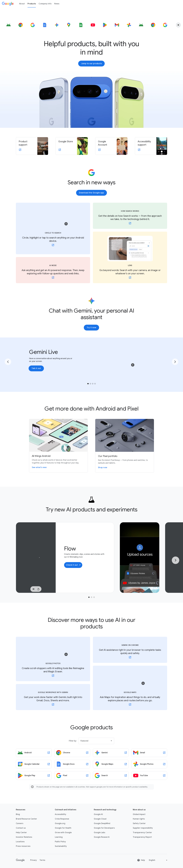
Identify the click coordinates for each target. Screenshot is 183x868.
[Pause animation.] (178, 25)
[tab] (88, 384)
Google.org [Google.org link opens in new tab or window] (60, 823)
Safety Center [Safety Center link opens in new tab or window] (139, 823)
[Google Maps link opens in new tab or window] (111, 764)
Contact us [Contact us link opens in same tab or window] (21, 828)
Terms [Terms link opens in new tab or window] (42, 860)
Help (141, 860)
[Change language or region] (158, 860)
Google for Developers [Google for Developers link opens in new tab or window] (104, 828)
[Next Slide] (176, 560)
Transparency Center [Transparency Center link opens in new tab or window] (142, 833)
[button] (66, 224)
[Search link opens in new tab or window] (111, 776)
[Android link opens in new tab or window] (34, 753)
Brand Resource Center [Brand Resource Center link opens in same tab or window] (26, 819)
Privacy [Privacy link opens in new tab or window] (33, 860)
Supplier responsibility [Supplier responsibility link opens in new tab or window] (143, 828)
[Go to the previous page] (8, 362)
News (57, 4)
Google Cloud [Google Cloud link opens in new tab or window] (100, 819)
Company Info (45, 4)
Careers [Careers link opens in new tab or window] (20, 823)
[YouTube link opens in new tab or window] (149, 776)
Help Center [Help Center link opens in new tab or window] (21, 833)
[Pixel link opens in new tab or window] (72, 776)
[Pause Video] (33, 589)
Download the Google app (91, 193)
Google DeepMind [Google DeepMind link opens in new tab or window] (102, 823)
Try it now (91, 328)
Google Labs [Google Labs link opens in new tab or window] (99, 833)
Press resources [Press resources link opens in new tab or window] (23, 846)
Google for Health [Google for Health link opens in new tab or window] (63, 828)
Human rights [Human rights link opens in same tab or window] (139, 819)
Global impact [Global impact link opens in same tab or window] (139, 814)
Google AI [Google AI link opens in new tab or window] (98, 814)
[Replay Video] (38, 589)
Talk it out (36, 368)
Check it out (73, 565)
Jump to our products (91, 64)
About (22, 4)
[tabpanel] (65, 558)
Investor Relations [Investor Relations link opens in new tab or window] (24, 837)
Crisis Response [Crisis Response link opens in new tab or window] (62, 819)
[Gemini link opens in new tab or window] (111, 753)
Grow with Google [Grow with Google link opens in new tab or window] (63, 833)
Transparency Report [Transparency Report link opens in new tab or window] (142, 837)
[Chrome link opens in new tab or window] (72, 753)
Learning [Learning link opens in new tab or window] (59, 837)
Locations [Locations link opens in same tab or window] (20, 842)
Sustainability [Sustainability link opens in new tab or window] (61, 846)
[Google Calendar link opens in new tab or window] (34, 764)
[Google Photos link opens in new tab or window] (149, 764)
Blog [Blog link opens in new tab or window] (18, 814)
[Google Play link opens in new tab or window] (34, 776)
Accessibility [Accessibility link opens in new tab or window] (61, 814)
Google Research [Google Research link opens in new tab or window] (102, 837)
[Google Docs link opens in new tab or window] (72, 764)
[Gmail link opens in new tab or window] (149, 753)
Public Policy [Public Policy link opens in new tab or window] (60, 842)
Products (32, 4)
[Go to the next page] (175, 362)
